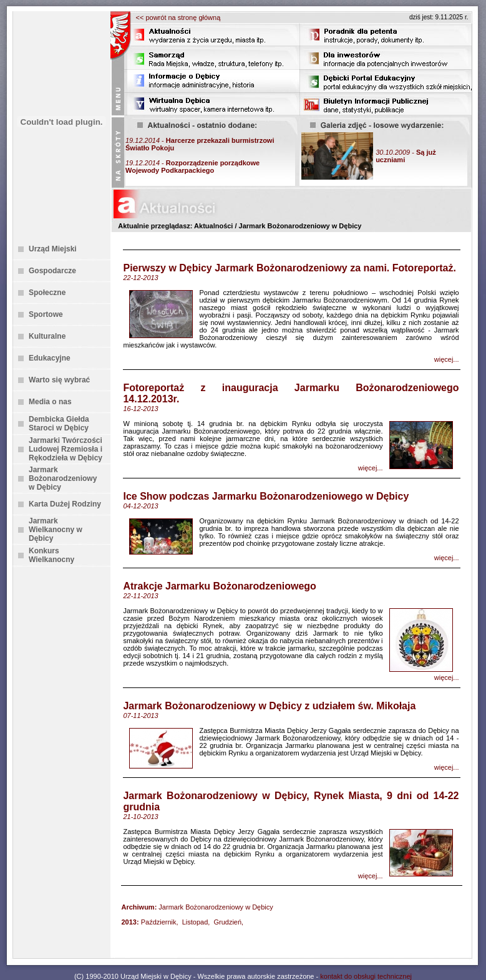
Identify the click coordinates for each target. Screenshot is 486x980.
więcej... (447, 359)
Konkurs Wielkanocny (51, 555)
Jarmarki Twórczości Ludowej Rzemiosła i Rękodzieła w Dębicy (66, 449)
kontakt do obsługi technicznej (366, 976)
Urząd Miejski (53, 249)
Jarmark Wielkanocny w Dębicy (56, 530)
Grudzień (227, 922)
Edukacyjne (50, 358)
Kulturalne (47, 336)
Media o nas (50, 402)
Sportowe (46, 314)
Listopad (195, 922)
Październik (159, 922)
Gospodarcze (52, 271)
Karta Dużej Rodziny (65, 504)
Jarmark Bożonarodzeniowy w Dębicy (63, 478)
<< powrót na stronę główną (178, 17)
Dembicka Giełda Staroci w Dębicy (59, 424)
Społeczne (47, 293)
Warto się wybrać (59, 380)
